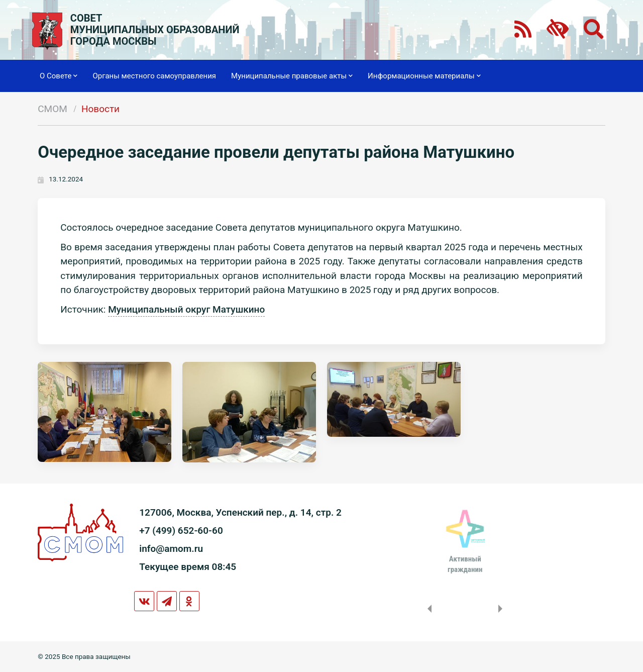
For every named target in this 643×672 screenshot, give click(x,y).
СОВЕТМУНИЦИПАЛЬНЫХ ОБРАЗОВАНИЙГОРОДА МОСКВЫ (155, 30)
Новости (100, 109)
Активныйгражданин (465, 564)
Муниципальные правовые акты (292, 76)
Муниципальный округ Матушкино (186, 309)
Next (502, 609)
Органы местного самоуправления (154, 76)
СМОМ (52, 109)
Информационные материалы (424, 76)
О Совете (59, 76)
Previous (427, 609)
